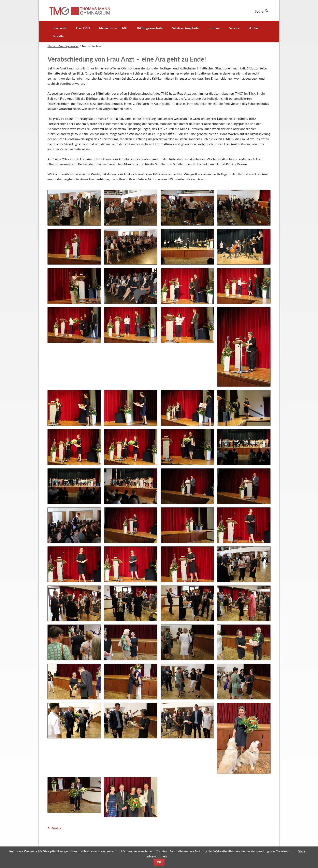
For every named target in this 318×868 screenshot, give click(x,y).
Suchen (260, 11)
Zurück (56, 828)
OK (159, 862)
